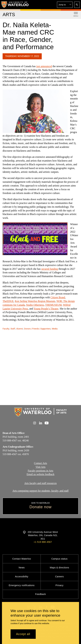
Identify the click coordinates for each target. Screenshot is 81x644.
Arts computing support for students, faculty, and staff (41, 491)
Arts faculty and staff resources (41, 483)
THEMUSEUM (53, 305)
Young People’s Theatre (46, 308)
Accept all (23, 634)
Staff (13, 329)
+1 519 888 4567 (43, 542)
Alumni (20, 329)
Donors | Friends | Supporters (37, 329)
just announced (44, 66)
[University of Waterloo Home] (15, 5)
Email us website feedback (40, 474)
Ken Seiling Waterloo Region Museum (35, 301)
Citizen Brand (58, 297)
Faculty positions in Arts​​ (40, 470)
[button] (65, 5)
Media (55, 329)
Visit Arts (40, 467)
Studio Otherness (35, 305)
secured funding (50, 269)
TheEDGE (8, 301)
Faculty (6, 329)
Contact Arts (40, 463)
